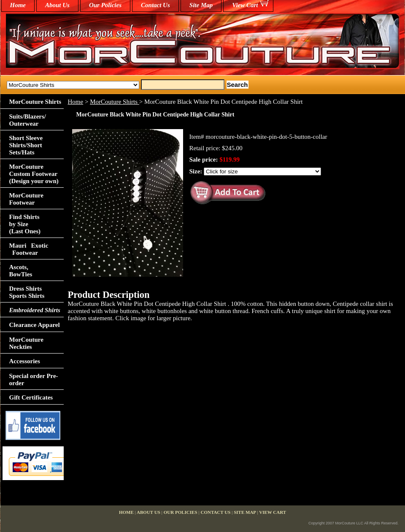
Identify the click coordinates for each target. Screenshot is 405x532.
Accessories (25, 361)
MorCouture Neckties (26, 343)
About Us (57, 5)
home (18, 5)
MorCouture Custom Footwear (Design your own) (34, 174)
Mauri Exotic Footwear (29, 249)
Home (76, 102)
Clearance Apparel (35, 325)
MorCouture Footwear (26, 199)
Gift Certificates (31, 397)
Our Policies (105, 5)
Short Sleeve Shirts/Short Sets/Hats (26, 145)
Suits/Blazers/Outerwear (28, 120)
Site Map (201, 5)
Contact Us (155, 5)
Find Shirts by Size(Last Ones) (25, 224)
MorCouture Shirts (115, 102)
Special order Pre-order (34, 379)
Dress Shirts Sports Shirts (27, 292)
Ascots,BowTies (21, 271)
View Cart (245, 5)
